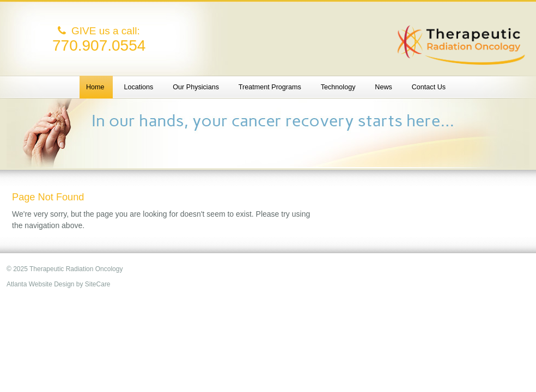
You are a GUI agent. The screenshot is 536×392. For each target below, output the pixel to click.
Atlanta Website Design (41, 284)
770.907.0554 (99, 45)
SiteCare (98, 284)
